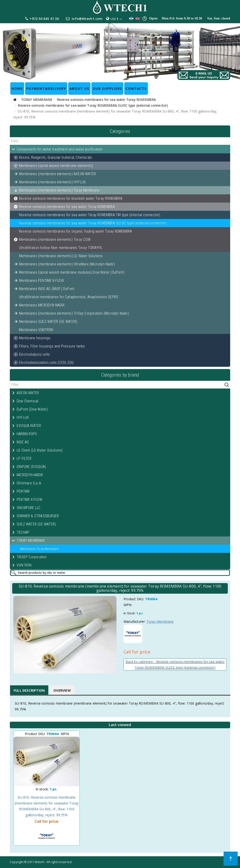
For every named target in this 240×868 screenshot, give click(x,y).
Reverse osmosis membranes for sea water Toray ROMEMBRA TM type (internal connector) (90, 215)
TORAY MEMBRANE (37, 100)
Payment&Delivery (46, 88)
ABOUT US (79, 88)
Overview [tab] (62, 690)
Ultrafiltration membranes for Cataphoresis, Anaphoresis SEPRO (69, 297)
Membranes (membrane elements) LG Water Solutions (61, 256)
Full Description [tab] (29, 690)
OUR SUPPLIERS (107, 88)
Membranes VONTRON (36, 330)
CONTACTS (136, 88)
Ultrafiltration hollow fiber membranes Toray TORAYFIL (61, 248)
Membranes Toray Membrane (39, 549)
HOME (17, 88)
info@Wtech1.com (87, 19)
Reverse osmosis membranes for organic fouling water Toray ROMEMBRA (75, 231)
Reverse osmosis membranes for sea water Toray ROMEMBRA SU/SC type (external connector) (93, 105)
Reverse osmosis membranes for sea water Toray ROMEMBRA (107, 100)
